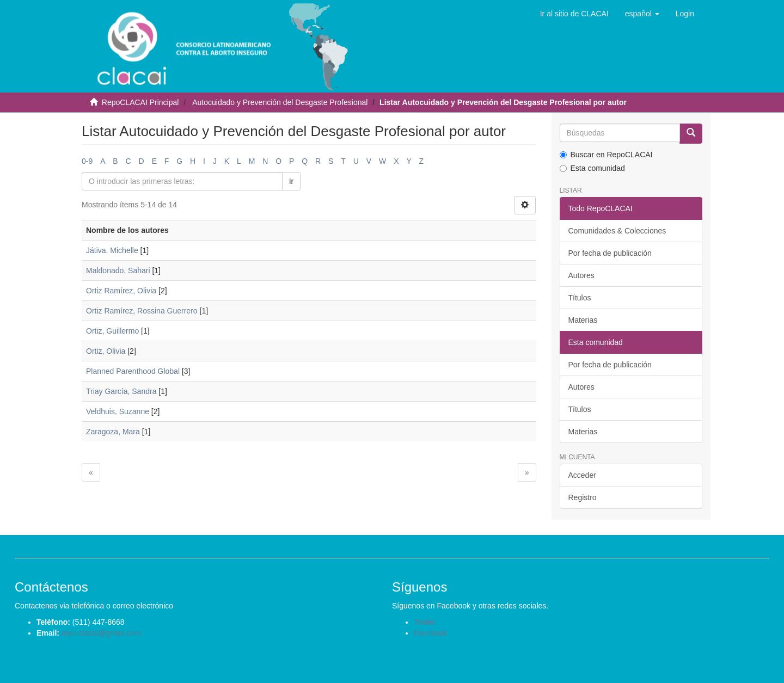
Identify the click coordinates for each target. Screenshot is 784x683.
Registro (583, 497)
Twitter (425, 622)
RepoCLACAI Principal (140, 102)
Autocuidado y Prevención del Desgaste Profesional (280, 102)
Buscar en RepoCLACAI (606, 155)
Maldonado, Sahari (118, 270)
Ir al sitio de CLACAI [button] (574, 14)
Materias (583, 320)
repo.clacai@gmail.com (101, 633)
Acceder (582, 475)
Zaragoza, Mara (113, 432)
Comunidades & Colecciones (617, 231)
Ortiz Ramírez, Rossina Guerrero (142, 311)
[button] (642, 14)
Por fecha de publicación (610, 253)
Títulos (580, 298)
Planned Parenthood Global (133, 371)
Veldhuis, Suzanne (118, 411)
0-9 (87, 161)
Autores (581, 275)
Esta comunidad (592, 168)
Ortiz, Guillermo (112, 331)
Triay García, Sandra (121, 391)
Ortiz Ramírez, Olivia (121, 291)
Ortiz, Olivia (106, 351)
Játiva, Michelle (112, 250)
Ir (292, 181)
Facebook (430, 633)
